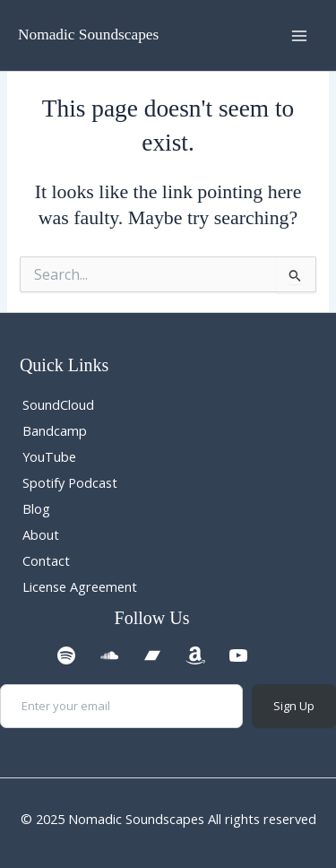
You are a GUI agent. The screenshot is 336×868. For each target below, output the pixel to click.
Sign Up (294, 706)
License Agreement (80, 586)
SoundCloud (58, 404)
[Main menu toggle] (299, 36)
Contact (46, 560)
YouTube (49, 456)
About (41, 534)
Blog (36, 508)
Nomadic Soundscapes (88, 35)
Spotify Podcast (70, 482)
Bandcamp (55, 430)
